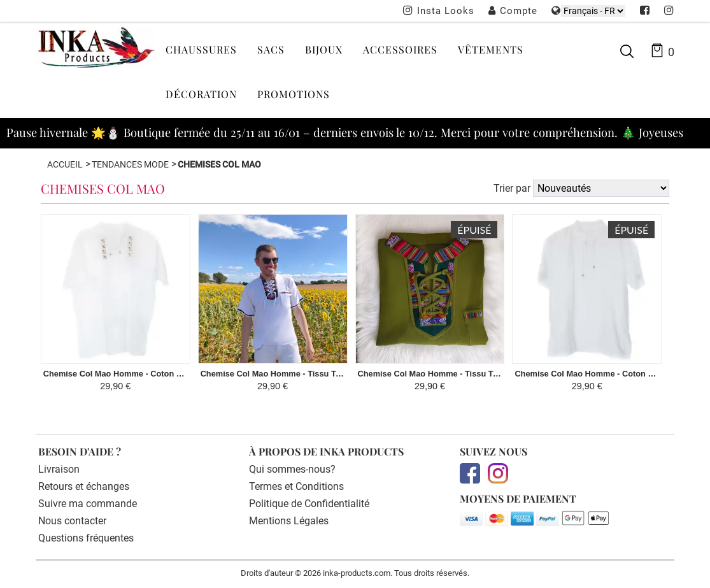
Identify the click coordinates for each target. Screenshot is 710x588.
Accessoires (400, 49)
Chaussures (201, 49)
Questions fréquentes (86, 538)
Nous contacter (72, 521)
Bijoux (324, 49)
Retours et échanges (84, 486)
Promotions (294, 94)
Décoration (201, 94)
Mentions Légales (289, 521)
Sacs (271, 49)
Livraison (59, 469)
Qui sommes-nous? (292, 469)
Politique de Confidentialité (309, 504)
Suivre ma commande (88, 504)
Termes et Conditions (296, 486)
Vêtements (491, 49)
